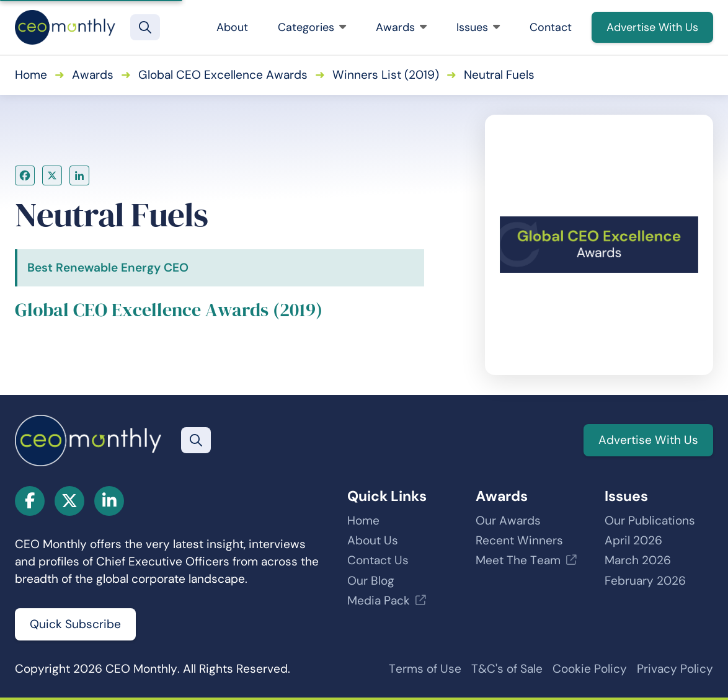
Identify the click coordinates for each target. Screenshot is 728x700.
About (232, 27)
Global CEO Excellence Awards (223, 75)
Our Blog (371, 581)
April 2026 (633, 540)
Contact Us (378, 560)
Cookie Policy (590, 669)
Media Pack (379, 600)
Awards (401, 27)
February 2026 (645, 581)
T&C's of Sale (507, 669)
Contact (551, 27)
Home (31, 75)
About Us (373, 540)
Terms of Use (425, 669)
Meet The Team (518, 560)
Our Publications (650, 521)
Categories (312, 27)
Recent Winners (519, 540)
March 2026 (638, 560)
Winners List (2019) (386, 75)
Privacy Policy (675, 669)
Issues (478, 27)
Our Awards (508, 521)
